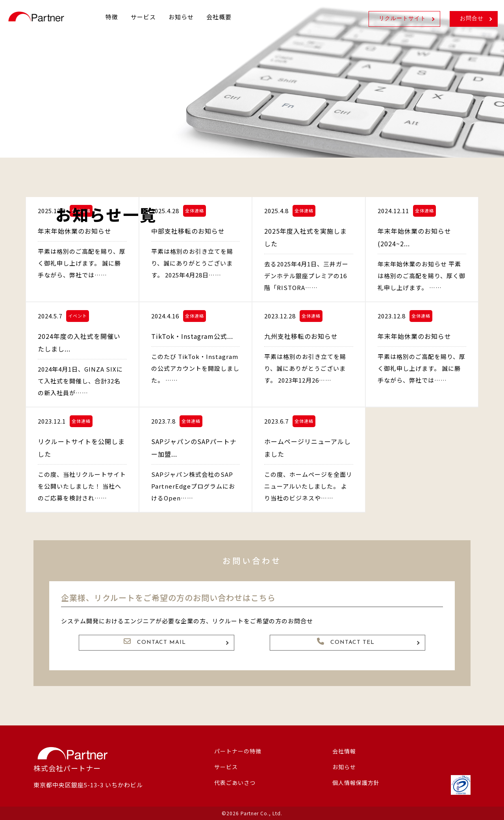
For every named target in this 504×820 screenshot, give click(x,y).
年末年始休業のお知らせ (75, 231)
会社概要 (219, 17)
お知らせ (181, 17)
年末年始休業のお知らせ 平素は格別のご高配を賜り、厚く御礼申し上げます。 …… (422, 276)
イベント (78, 316)
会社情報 (344, 751)
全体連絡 (195, 210)
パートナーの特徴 (238, 751)
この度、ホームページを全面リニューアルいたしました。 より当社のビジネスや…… (308, 486)
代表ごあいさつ (235, 783)
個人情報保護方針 (356, 783)
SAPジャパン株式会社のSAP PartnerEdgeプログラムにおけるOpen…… (193, 486)
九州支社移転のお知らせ (301, 336)
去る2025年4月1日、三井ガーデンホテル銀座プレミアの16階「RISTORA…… (306, 276)
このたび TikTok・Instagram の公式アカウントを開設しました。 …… (195, 368)
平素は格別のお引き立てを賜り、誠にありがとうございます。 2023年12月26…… (305, 368)
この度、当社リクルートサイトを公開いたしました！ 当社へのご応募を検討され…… (82, 486)
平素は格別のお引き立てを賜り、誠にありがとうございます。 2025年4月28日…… (192, 263)
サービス (143, 17)
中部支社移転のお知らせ (188, 231)
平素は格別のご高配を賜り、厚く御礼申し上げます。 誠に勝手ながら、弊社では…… (82, 263)
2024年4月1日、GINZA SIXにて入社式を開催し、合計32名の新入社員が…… (80, 381)
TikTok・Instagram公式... (192, 336)
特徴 (112, 17)
